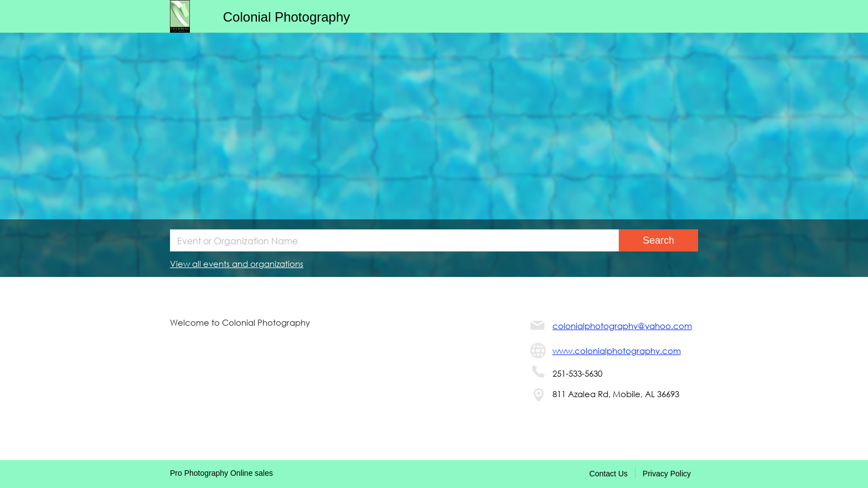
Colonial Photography (287, 17)
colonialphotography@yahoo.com (622, 326)
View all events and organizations (237, 264)
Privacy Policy (667, 474)
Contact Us (609, 474)
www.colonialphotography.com (617, 351)
